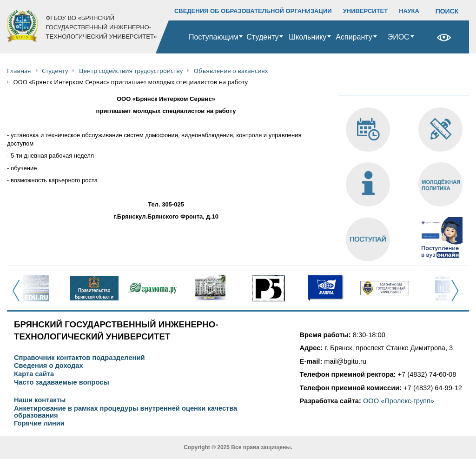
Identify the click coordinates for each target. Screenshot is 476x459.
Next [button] (458, 296)
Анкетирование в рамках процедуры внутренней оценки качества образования (126, 412)
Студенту (262, 37)
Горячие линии (39, 423)
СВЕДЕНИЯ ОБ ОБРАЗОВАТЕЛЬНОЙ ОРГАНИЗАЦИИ (253, 11)
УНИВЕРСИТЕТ (366, 11)
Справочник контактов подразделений (79, 358)
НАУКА (409, 11)
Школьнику (307, 37)
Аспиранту (354, 37)
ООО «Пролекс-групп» (399, 401)
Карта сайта (34, 374)
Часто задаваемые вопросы (62, 382)
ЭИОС (399, 37)
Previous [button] (19, 296)
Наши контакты (40, 400)
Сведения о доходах (49, 366)
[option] (36, 288)
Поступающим (214, 37)
